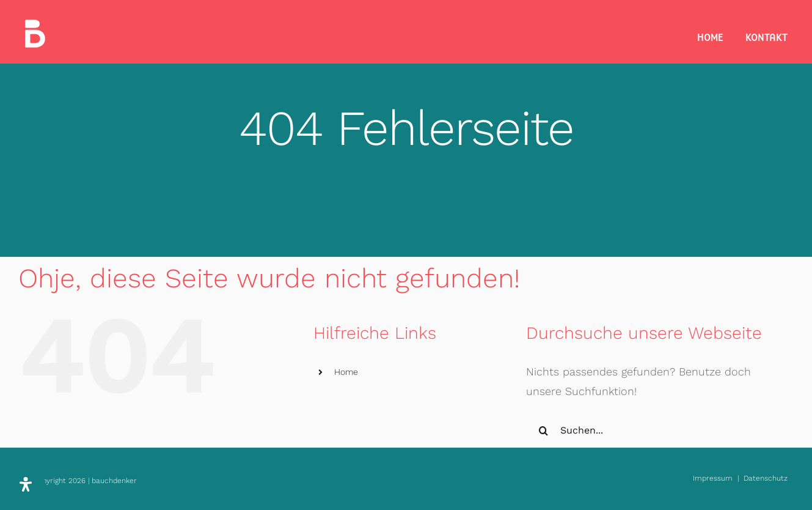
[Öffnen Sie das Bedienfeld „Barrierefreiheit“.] (26, 484)
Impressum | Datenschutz (740, 478)
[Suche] (543, 431)
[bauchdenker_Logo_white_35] (35, 25)
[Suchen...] (649, 431)
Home (346, 372)
